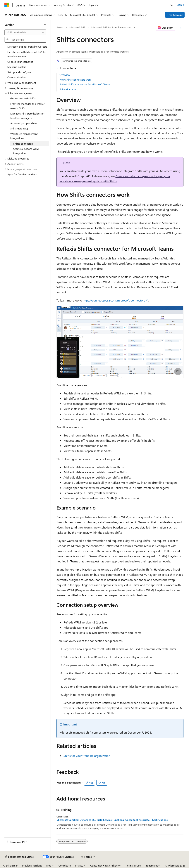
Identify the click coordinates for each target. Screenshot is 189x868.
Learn (60, 27)
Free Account (175, 15)
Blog (49, 866)
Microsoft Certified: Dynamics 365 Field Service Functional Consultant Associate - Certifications (112, 820)
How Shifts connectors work (75, 80)
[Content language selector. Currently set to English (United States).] (20, 857)
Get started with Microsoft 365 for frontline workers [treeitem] (27, 54)
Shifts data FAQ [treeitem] (19, 128)
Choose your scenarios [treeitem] (20, 62)
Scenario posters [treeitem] (17, 67)
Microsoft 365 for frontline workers (111, 27)
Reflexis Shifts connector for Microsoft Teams (85, 84)
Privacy (79, 866)
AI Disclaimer (10, 866)
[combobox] (25, 32)
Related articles (68, 89)
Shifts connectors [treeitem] (23, 144)
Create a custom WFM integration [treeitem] (26, 151)
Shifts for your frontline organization (87, 756)
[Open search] (172, 5)
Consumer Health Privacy (105, 866)
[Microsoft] (7, 5)
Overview (65, 75)
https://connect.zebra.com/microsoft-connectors (114, 300)
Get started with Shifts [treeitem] (23, 98)
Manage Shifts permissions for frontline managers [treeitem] (27, 116)
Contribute (65, 866)
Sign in (181, 5)
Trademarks (152, 866)
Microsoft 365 (77, 27)
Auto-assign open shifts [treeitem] (24, 123)
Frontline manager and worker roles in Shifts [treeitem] (27, 106)
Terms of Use (133, 866)
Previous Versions (32, 866)
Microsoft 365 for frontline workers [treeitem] (27, 47)
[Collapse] (45, 25)
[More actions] (180, 28)
